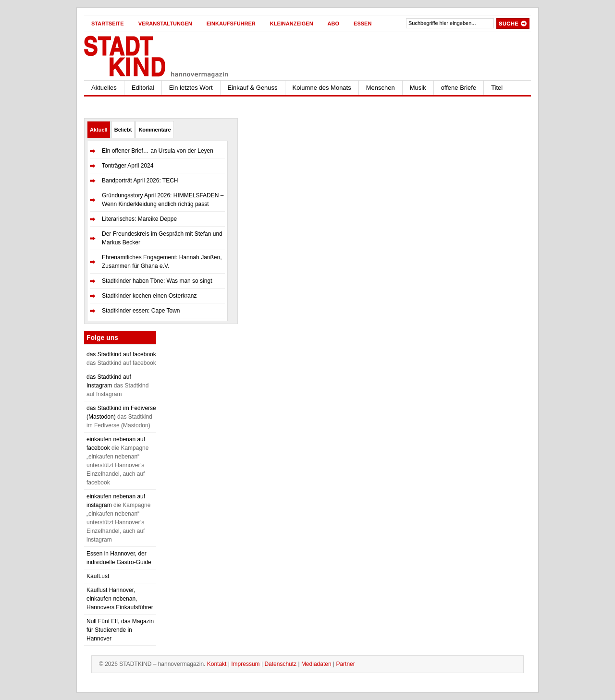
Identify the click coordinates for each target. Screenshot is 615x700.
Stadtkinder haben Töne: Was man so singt (157, 281)
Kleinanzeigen (292, 24)
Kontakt (217, 664)
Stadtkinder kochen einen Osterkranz (149, 296)
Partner (345, 664)
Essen (363, 24)
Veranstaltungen (165, 24)
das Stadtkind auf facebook (121, 354)
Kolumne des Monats (322, 88)
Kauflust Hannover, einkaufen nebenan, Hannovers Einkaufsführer (120, 599)
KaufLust (98, 576)
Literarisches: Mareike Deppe (139, 219)
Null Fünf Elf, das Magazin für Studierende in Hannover (120, 630)
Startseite (108, 24)
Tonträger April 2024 (128, 166)
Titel (497, 88)
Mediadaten (316, 664)
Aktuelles (104, 88)
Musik (418, 88)
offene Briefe (459, 88)
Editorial (143, 88)
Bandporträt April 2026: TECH (140, 181)
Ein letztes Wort (191, 88)
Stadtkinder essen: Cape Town (141, 311)
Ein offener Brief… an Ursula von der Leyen (158, 151)
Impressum (245, 664)
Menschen (381, 88)
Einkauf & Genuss (253, 88)
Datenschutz (280, 664)
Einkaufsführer (231, 24)
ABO (333, 24)
